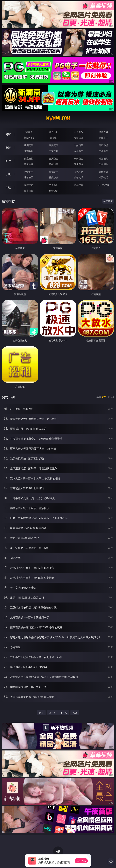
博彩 (8, 134)
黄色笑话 (79, 177)
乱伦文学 (54, 172)
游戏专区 (103, 132)
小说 (8, 174)
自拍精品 (79, 145)
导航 (8, 187)
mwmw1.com (58, 118)
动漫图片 (103, 158)
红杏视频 (29, 191)
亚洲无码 (29, 145)
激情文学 (29, 172)
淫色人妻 (79, 172)
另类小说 (54, 177)
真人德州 (54, 132)
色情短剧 (54, 191)
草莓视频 (79, 185)
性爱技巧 (103, 177)
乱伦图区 (79, 164)
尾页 (75, 713)
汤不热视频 (103, 185)
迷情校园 (29, 177)
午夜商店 (54, 185)
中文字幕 (54, 151)
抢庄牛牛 (103, 138)
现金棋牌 (79, 138)
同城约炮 (29, 185)
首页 (41, 713)
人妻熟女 (79, 151)
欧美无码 (54, 145)
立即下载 (81, 861)
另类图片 (103, 164)
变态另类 (103, 151)
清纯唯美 (54, 164)
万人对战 (79, 132)
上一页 (52, 713)
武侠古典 (103, 172)
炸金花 (54, 138)
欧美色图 (79, 158)
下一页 (64, 713)
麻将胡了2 (29, 138)
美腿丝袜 (29, 164)
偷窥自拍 (29, 158)
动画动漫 (103, 145)
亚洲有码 (29, 151)
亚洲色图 (54, 158)
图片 (8, 161)
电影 (8, 148)
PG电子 (29, 132)
